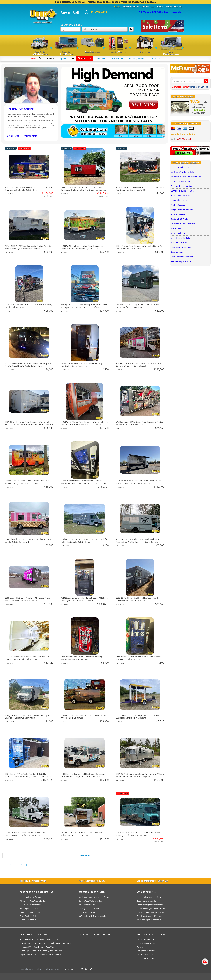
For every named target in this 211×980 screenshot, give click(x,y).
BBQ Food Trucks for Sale (182, 191)
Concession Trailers (180, 200)
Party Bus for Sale (179, 243)
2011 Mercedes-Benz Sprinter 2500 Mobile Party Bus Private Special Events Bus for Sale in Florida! (28, 365)
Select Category (105, 29)
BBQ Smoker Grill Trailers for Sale (92, 916)
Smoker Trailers (178, 214)
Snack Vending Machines (182, 257)
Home (117, 7)
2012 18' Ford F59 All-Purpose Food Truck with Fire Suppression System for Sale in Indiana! (27, 658)
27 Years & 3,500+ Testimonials (160, 12)
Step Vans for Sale (179, 233)
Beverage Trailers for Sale (89, 908)
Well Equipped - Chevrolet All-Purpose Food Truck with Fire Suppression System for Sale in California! (84, 306)
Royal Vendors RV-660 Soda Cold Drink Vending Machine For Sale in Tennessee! (81, 658)
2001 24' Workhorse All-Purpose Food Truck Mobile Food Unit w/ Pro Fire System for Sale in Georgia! (138, 541)
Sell (76, 13)
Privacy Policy (69, 969)
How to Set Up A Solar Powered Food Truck (38, 947)
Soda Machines (178, 252)
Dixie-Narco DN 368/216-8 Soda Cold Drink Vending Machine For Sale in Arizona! (139, 658)
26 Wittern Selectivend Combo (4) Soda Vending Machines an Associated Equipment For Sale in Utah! (83, 482)
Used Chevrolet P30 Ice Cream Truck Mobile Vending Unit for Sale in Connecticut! (28, 541)
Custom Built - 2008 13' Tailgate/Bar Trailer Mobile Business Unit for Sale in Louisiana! (138, 717)
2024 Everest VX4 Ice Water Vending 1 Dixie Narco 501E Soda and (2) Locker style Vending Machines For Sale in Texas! (28, 777)
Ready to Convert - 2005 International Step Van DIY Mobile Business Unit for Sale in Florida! (27, 834)
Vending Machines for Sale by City (153, 881)
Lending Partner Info (145, 939)
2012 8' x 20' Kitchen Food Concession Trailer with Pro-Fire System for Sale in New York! (140, 189)
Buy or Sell (148, 7)
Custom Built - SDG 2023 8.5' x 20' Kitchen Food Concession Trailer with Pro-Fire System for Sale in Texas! (82, 190)
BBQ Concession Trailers (182, 210)
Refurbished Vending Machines (150, 916)
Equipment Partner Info (146, 943)
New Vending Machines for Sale (150, 920)
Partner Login (142, 947)
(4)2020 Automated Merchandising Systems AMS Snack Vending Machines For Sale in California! (84, 599)
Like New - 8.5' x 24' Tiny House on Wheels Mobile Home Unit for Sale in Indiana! (138, 306)
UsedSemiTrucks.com (146, 958)
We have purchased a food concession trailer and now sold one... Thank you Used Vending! (31, 115)
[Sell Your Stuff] (180, 107)
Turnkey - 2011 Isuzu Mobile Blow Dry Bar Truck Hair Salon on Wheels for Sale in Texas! (139, 365)
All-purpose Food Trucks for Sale (33, 901)
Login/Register (174, 7)
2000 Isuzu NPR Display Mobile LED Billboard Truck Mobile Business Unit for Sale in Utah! (27, 599)
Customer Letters (21, 109)
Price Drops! (85, 58)
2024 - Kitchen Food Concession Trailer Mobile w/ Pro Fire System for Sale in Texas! (139, 247)
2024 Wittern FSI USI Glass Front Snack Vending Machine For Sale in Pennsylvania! (81, 365)
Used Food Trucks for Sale (31, 897)
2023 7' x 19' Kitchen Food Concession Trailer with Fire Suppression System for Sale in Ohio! (29, 189)
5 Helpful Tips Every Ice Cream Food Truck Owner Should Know (46, 943)
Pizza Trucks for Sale (28, 916)
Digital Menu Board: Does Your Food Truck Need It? (41, 954)
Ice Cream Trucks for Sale (182, 172)
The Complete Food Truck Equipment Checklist (39, 939)
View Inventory (131, 7)
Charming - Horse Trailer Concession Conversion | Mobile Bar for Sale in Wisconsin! (82, 834)
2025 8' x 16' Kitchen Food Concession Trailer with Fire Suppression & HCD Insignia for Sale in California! (84, 423)
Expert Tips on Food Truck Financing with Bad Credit (41, 951)
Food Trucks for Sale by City (33, 881)
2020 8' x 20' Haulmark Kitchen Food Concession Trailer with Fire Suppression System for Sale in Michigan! (82, 249)
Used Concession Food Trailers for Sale (94, 897)
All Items (50, 58)
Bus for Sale (176, 228)
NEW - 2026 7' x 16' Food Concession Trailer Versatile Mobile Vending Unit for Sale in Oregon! (28, 247)
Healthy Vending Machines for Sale (151, 912)
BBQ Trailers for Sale (87, 905)
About (160, 7)
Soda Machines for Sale (146, 901)
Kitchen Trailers (178, 205)
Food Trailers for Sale (180, 195)
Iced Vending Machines (181, 261)
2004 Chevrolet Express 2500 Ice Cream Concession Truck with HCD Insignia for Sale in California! (83, 775)
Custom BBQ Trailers (180, 219)
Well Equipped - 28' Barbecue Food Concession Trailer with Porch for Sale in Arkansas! (140, 423)
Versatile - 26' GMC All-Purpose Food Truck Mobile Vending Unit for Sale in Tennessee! (138, 834)
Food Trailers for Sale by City (92, 881)
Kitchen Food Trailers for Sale (90, 901)
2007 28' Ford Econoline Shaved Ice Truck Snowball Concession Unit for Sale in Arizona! (138, 599)
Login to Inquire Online (183, 134)
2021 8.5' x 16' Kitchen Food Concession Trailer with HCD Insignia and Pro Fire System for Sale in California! (29, 423)
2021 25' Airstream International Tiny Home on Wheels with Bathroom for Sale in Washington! (140, 775)
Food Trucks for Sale (180, 167)
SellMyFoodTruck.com (146, 951)
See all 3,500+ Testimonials (21, 136)
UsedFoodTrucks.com (146, 954)
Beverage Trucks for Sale (30, 908)
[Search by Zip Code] (131, 29)
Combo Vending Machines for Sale (151, 908)
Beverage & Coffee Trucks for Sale (186, 177)
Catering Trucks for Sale (182, 186)
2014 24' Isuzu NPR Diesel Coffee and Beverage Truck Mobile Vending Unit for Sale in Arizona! (139, 482)
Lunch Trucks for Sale (180, 181)
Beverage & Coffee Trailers (183, 224)
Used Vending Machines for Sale (150, 897)
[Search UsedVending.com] (206, 81)
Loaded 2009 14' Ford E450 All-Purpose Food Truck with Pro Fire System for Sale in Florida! (27, 482)
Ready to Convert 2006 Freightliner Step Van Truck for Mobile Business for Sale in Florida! (84, 541)
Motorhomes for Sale (180, 238)
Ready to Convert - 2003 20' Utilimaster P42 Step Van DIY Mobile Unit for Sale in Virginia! (28, 717)
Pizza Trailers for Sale (87, 912)
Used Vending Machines (182, 247)
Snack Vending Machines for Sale (150, 905)
